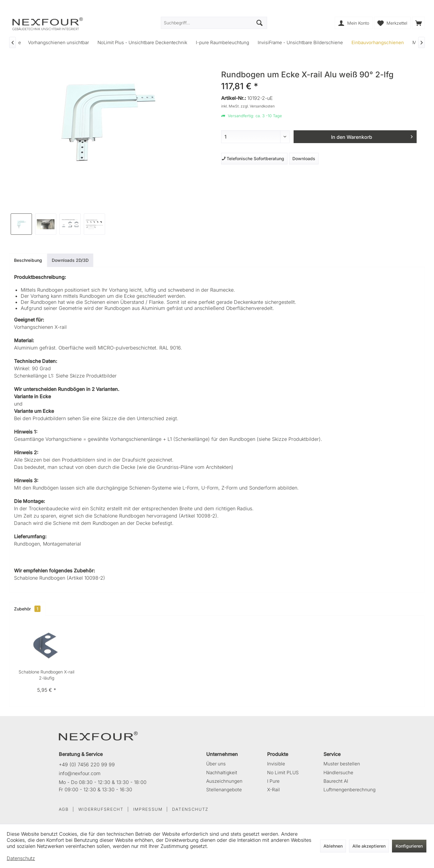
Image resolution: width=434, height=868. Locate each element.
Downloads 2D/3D (70, 260)
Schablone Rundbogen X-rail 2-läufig (46, 675)
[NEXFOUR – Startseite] (98, 736)
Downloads (304, 158)
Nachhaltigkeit (222, 773)
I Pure (273, 781)
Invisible (276, 764)
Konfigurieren (409, 846)
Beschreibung (28, 260)
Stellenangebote (224, 790)
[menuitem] (418, 23)
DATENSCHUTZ (190, 809)
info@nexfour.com (80, 773)
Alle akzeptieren (369, 846)
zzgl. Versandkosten (258, 106)
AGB (64, 809)
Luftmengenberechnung (349, 790)
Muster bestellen (342, 764)
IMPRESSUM (148, 809)
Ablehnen (333, 846)
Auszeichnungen (224, 781)
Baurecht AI (336, 781)
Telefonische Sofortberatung (253, 158)
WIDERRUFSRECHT (101, 809)
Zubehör (27, 609)
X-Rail (273, 790)
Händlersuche (338, 773)
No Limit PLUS (283, 773)
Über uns (216, 764)
